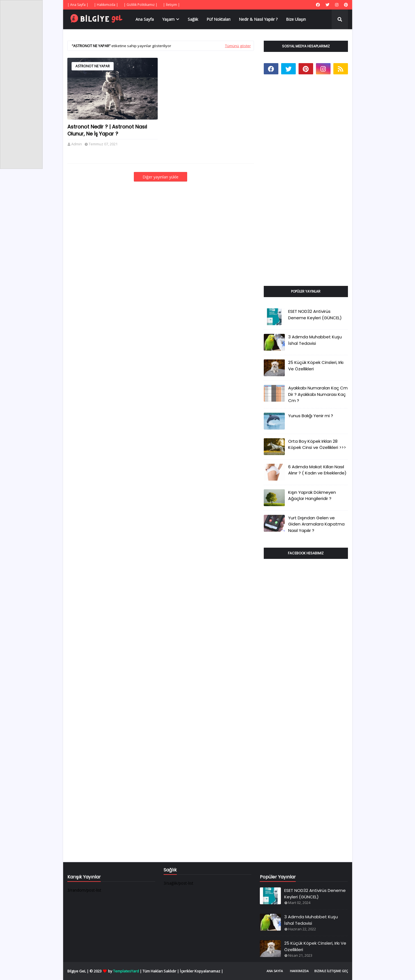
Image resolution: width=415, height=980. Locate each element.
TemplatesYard (126, 971)
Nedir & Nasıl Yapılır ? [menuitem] (258, 19)
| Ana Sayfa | (78, 5)
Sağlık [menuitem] (193, 19)
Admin (77, 144)
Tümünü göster (238, 46)
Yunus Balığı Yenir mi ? (311, 416)
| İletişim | (171, 5)
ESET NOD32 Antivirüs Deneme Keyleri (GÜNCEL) (315, 315)
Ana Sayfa (275, 971)
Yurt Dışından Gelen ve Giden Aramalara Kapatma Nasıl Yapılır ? (316, 524)
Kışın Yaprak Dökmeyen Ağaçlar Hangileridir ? (312, 495)
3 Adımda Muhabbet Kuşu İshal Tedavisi (315, 340)
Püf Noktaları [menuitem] (218, 19)
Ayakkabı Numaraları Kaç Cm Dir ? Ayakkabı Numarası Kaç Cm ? (318, 394)
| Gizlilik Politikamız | (141, 5)
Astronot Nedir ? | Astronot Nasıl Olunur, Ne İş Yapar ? (107, 130)
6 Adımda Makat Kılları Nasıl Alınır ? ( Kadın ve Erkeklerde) (317, 470)
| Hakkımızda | (106, 5)
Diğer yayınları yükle (161, 177)
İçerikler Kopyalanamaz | (201, 971)
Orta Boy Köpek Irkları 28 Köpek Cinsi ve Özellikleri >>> (317, 444)
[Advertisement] (306, 187)
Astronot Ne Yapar (93, 66)
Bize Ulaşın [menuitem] (296, 19)
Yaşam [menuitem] (168, 19)
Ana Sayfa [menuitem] (145, 19)
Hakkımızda (299, 971)
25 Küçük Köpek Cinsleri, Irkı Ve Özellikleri (316, 366)
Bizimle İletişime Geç (331, 971)
